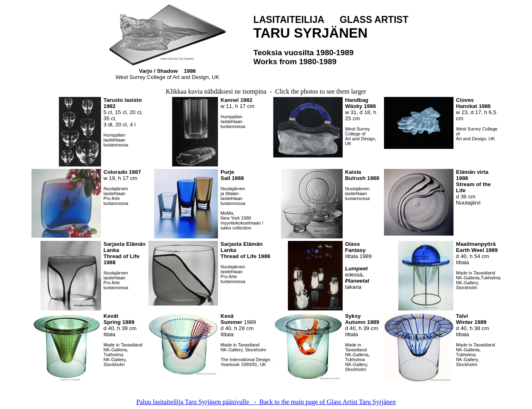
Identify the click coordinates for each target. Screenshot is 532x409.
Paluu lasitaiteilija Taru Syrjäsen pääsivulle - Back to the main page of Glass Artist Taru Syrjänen (266, 402)
